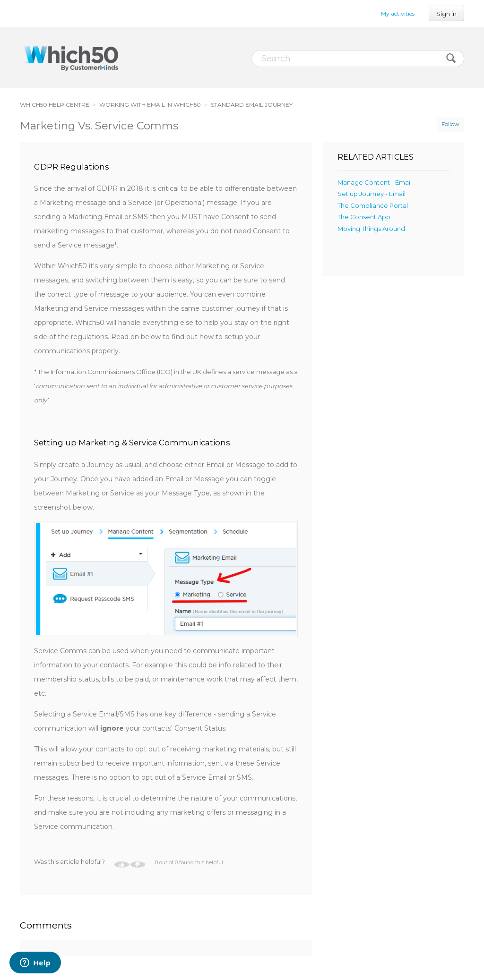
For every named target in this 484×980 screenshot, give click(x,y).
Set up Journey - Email (372, 194)
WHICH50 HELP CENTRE (55, 105)
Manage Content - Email (375, 182)
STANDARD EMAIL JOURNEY (252, 105)
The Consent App (364, 217)
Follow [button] (450, 124)
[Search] (358, 59)
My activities (398, 13)
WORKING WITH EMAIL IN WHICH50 (150, 105)
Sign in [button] (446, 14)
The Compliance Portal (373, 205)
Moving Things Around (371, 229)
